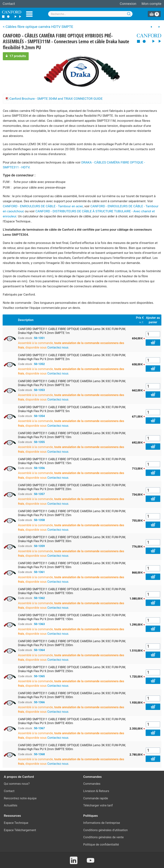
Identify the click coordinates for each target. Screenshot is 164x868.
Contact (9, 4)
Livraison (89, 791)
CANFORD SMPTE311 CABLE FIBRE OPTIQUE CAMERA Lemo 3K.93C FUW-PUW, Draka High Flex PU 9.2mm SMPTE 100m (72, 591)
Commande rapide (96, 798)
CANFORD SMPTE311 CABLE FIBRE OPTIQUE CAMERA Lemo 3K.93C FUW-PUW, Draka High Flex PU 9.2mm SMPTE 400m (72, 721)
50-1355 (39, 442)
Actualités (11, 805)
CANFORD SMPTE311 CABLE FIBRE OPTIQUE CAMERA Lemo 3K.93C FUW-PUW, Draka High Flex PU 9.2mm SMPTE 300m (72, 695)
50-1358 (39, 520)
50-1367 (39, 728)
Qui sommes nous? (17, 784)
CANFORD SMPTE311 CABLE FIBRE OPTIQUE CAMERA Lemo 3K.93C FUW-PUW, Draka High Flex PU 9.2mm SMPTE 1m (72, 331)
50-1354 (39, 416)
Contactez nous (58, 347)
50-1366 (39, 702)
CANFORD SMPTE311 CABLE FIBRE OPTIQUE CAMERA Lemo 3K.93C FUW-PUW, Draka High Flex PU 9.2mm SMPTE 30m (72, 539)
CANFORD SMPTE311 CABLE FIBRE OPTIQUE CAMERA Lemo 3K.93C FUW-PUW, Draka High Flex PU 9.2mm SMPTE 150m (72, 617)
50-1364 (39, 650)
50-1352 (39, 364)
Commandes (92, 784)
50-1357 (39, 494)
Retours (104, 791)
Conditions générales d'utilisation (105, 830)
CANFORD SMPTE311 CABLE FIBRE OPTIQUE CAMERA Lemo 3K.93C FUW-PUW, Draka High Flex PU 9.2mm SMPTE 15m (72, 461)
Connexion (128, 4)
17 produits (16, 56)
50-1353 (39, 390)
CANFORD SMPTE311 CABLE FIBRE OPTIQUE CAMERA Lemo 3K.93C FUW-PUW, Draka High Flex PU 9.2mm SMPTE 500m (72, 747)
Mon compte (151, 4)
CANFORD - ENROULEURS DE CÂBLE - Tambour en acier (43, 206)
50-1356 (39, 468)
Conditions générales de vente (103, 837)
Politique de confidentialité (101, 845)
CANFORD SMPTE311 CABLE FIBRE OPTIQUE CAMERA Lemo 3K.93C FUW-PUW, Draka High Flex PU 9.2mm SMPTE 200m (72, 643)
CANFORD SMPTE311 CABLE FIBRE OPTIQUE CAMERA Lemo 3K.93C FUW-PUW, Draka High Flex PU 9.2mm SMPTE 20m (72, 487)
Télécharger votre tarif (98, 805)
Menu (29, 14)
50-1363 (39, 624)
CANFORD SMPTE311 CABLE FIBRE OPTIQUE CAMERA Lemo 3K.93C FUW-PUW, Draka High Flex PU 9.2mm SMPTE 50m (72, 565)
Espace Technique (16, 823)
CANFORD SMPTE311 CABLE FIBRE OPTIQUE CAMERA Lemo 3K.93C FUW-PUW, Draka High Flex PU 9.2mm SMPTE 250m (72, 669)
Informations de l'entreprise (102, 823)
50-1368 (39, 754)
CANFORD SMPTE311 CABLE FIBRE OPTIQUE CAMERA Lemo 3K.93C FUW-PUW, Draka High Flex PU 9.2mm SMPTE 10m (72, 435)
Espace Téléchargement (20, 830)
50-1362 (39, 598)
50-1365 (39, 676)
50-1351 (39, 338)
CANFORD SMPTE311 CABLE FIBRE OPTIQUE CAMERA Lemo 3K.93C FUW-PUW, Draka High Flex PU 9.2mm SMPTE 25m (72, 513)
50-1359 (39, 546)
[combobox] (90, 14)
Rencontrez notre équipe (20, 798)
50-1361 (39, 572)
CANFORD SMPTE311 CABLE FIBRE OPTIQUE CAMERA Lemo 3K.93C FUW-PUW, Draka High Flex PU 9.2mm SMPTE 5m (72, 409)
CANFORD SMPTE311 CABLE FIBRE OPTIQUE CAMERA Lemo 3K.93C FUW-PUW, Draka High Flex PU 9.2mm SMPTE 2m (72, 357)
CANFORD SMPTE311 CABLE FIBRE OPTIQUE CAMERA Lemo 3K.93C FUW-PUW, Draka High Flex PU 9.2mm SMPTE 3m (72, 383)
